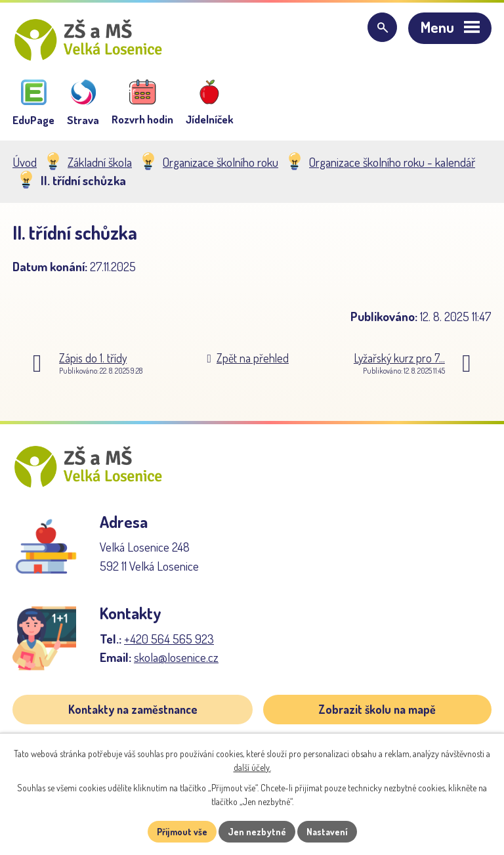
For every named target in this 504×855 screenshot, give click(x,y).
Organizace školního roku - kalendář (392, 162)
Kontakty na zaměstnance (133, 709)
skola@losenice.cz (176, 657)
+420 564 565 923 (169, 639)
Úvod (25, 162)
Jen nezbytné (257, 832)
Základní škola (100, 162)
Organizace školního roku (220, 162)
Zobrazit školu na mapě (377, 709)
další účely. (252, 767)
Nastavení (327, 832)
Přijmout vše (182, 832)
